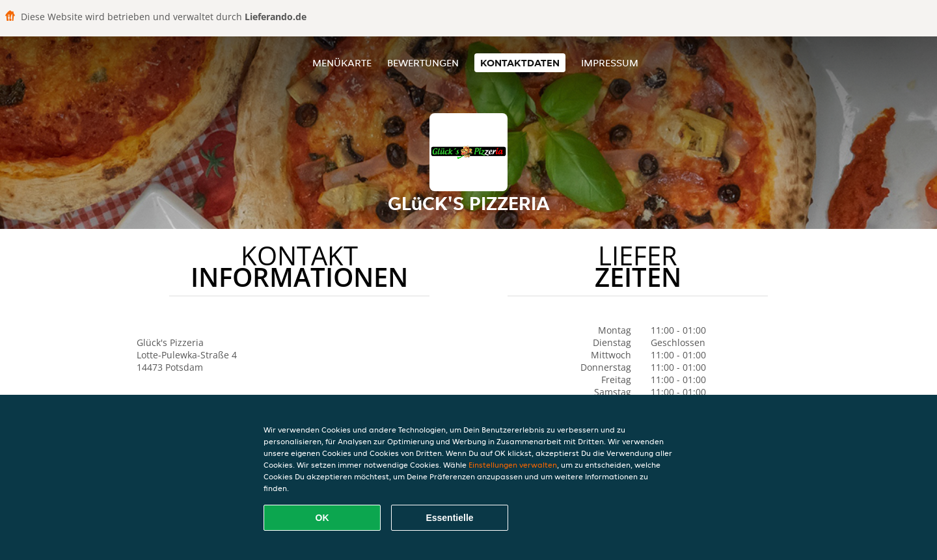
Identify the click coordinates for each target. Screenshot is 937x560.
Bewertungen (423, 63)
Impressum (610, 63)
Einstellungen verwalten (513, 465)
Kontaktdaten (520, 63)
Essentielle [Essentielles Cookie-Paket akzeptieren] (449, 518)
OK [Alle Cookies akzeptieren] (322, 518)
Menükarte (342, 63)
